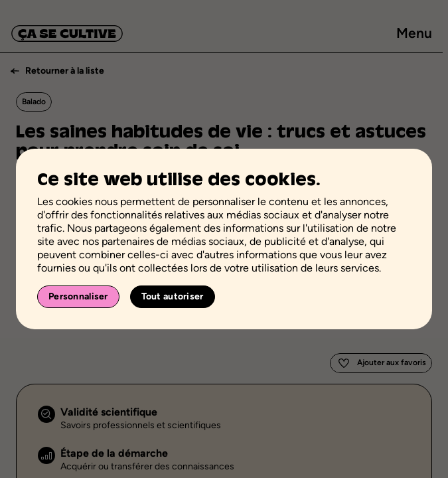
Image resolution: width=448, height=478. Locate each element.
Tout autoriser (173, 296)
